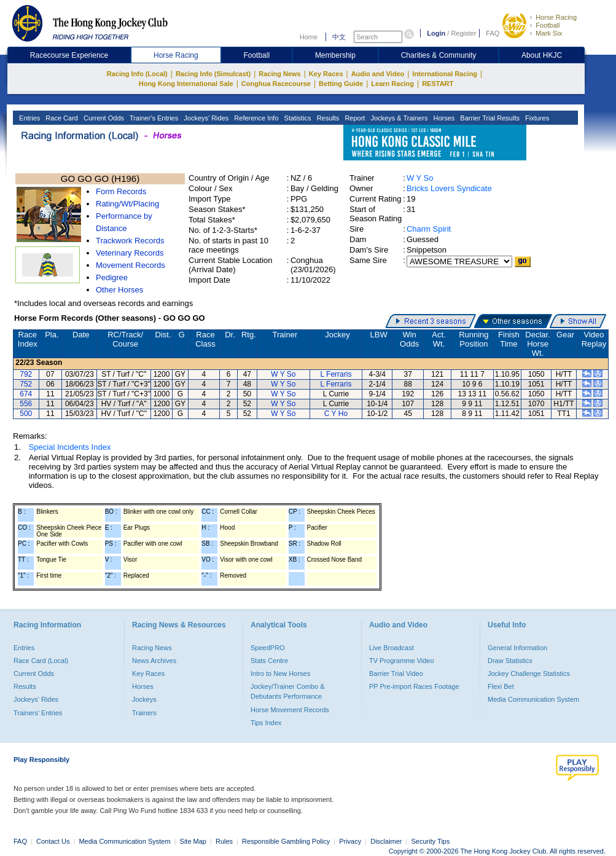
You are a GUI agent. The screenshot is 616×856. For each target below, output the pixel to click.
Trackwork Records (130, 241)
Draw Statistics (510, 661)
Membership (335, 55)
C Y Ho (336, 414)
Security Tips (431, 841)
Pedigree (112, 277)
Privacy (350, 841)
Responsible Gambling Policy (286, 841)
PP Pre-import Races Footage (414, 686)
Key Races (326, 74)
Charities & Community (439, 55)
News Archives (154, 661)
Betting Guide (341, 84)
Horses (443, 118)
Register (463, 33)
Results (327, 118)
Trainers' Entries (38, 713)
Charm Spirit (429, 229)
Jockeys (144, 699)
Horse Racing (556, 17)
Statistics (297, 118)
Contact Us (53, 841)
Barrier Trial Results (489, 118)
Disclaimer (386, 841)
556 (26, 404)
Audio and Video (378, 74)
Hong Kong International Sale (186, 84)
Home (309, 37)
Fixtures (536, 118)
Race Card (61, 118)
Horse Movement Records (290, 710)
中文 (339, 37)
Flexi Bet (501, 686)
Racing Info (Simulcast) (213, 74)
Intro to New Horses (280, 673)
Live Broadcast (392, 648)
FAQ (493, 33)
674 (26, 394)
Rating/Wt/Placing (127, 204)
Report (354, 118)
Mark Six (549, 33)
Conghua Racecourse (276, 84)
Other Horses (119, 290)
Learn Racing (392, 84)
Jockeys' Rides (205, 118)
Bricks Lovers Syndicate (449, 188)
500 (26, 414)
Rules (225, 841)
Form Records (121, 191)
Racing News (279, 74)
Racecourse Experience (69, 55)
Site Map (193, 841)
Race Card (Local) (41, 661)
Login (436, 33)
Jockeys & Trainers (398, 118)
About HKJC (542, 55)
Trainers (144, 713)
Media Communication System (533, 699)
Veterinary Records (130, 253)
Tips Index (266, 723)
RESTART (438, 84)
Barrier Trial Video (396, 673)
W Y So (420, 178)
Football (548, 25)
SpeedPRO (268, 648)
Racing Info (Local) (137, 74)
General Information (517, 648)
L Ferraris (336, 374)
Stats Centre (269, 661)
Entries (29, 118)
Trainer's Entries (153, 118)
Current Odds (103, 118)
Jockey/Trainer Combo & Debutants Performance (288, 691)
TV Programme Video (402, 661)
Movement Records (131, 265)
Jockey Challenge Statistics (529, 673)
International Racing (445, 74)
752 (26, 384)
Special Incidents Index (70, 447)
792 (26, 374)
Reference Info (255, 118)
